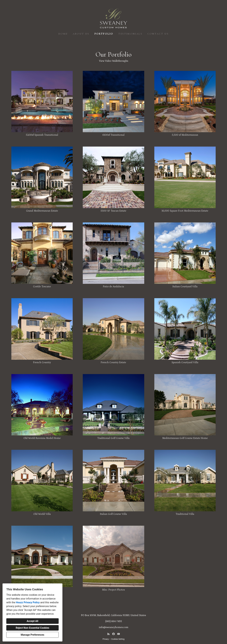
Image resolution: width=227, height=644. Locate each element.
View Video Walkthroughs (114, 61)
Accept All (32, 621)
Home (63, 34)
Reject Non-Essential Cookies (33, 628)
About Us (81, 34)
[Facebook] (113, 634)
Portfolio (104, 34)
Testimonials (130, 34)
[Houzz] (108, 634)
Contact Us (158, 34)
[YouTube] (119, 634)
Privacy (106, 639)
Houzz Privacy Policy (28, 602)
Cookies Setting (118, 639)
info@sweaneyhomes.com (114, 627)
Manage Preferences (32, 635)
